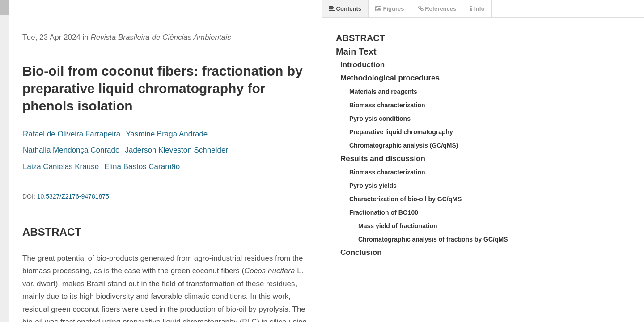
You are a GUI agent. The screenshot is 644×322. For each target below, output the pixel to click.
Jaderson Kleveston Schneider (176, 150)
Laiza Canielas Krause (61, 167)
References (437, 9)
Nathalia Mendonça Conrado (71, 150)
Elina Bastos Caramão (142, 167)
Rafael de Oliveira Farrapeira (72, 134)
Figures (390, 9)
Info (477, 9)
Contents (345, 9)
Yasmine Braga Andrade (167, 134)
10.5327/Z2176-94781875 (73, 196)
